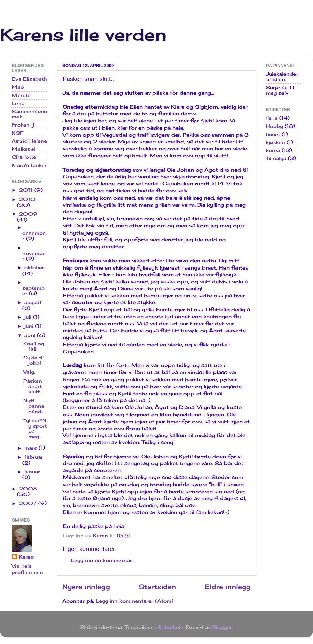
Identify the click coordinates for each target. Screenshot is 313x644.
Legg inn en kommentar (101, 560)
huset (273, 134)
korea (273, 150)
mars (31, 448)
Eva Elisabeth (29, 79)
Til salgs (276, 158)
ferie (272, 118)
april (31, 335)
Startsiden (157, 587)
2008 (28, 489)
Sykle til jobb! (33, 360)
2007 (29, 503)
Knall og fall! (34, 346)
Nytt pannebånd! (34, 406)
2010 (27, 199)
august (33, 302)
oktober (34, 267)
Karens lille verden (83, 34)
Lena (18, 103)
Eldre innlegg (228, 587)
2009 (28, 214)
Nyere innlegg (86, 587)
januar (32, 472)
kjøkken (275, 142)
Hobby (274, 126)
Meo (18, 87)
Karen (26, 557)
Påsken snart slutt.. (33, 386)
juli (29, 317)
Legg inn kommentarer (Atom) (134, 601)
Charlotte (24, 157)
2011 (27, 190)
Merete (21, 95)
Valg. (29, 372)
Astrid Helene (29, 141)
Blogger (222, 627)
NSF (18, 133)
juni (30, 326)
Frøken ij (23, 125)
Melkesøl (24, 149)
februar (34, 457)
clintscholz (169, 627)
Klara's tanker (29, 165)
